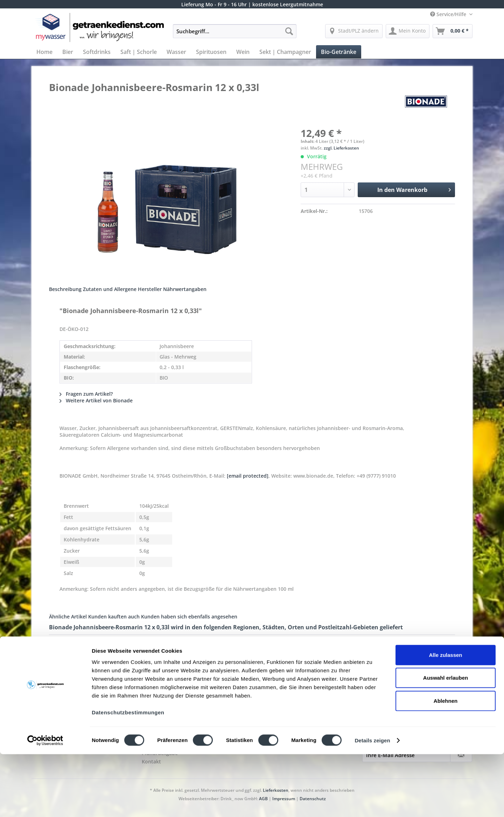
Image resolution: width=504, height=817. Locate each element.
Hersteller (150, 289)
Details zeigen (372, 803)
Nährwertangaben (185, 289)
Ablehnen (446, 763)
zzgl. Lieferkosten (341, 148)
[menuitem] (235, 34)
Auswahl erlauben (446, 740)
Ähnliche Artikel (68, 617)
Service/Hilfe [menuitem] (449, 14)
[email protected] (248, 476)
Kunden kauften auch (114, 617)
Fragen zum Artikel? (86, 394)
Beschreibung (65, 289)
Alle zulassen (445, 717)
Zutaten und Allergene (110, 289)
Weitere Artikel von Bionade (96, 400)
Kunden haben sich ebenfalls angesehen (189, 617)
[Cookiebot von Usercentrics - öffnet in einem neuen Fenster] (45, 803)
